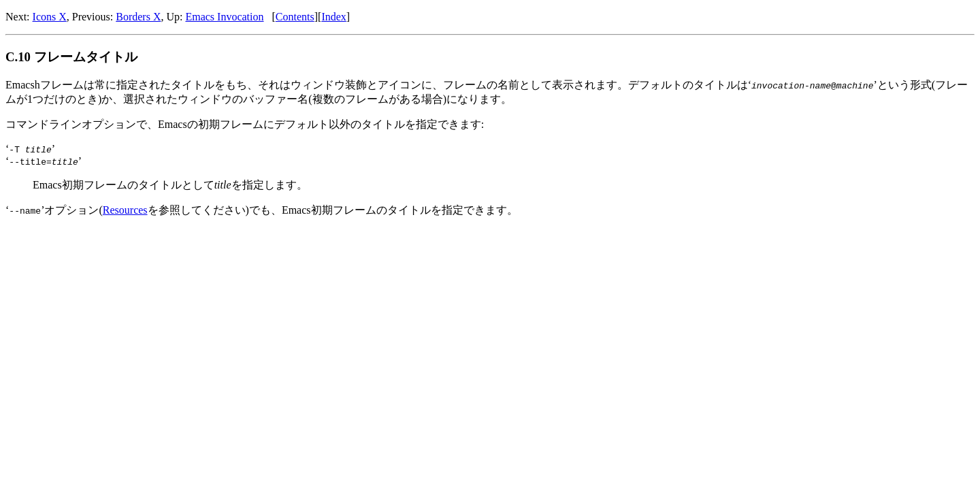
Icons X (50, 17)
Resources (125, 210)
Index (333, 17)
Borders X (138, 17)
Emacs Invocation (224, 17)
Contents (295, 17)
